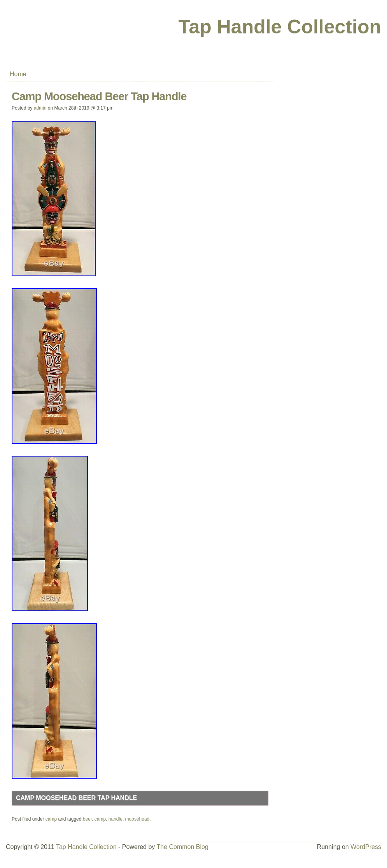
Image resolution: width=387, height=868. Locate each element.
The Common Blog (182, 847)
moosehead (137, 819)
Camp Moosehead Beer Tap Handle (76, 798)
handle (116, 819)
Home (18, 74)
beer (87, 819)
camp (51, 819)
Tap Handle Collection (280, 27)
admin (40, 108)
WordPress (366, 847)
